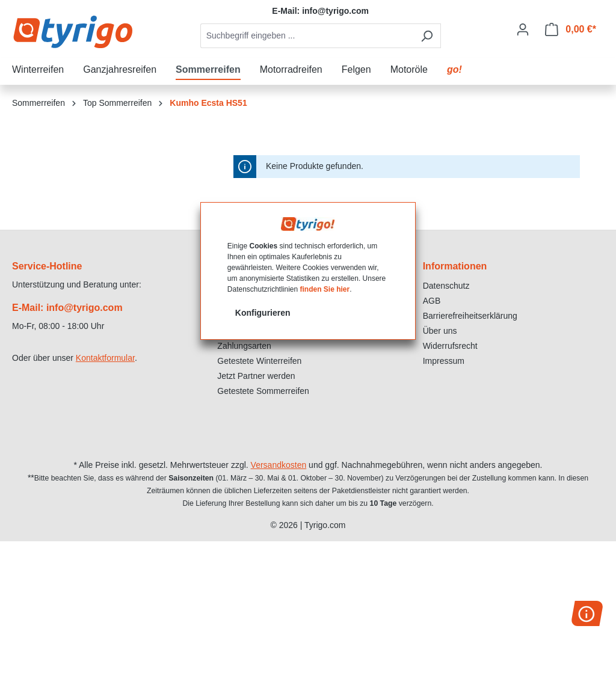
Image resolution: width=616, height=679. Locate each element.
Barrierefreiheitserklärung (470, 316)
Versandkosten (279, 465)
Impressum (444, 361)
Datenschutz (446, 286)
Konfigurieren (263, 313)
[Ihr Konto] (523, 29)
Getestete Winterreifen (259, 361)
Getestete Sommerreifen (263, 391)
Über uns (440, 331)
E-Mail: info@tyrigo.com (67, 308)
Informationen (455, 266)
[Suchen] (427, 36)
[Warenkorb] (571, 29)
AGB (432, 301)
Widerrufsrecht (450, 346)
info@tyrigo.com (335, 11)
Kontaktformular (105, 358)
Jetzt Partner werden (256, 376)
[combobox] (307, 36)
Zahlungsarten (244, 346)
